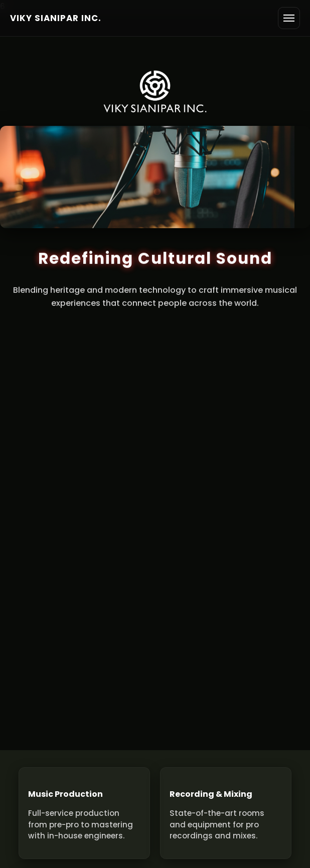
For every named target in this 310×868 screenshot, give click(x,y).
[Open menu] (289, 18)
